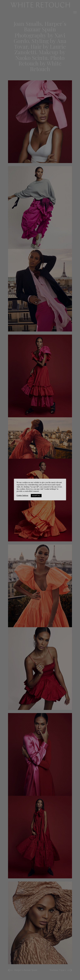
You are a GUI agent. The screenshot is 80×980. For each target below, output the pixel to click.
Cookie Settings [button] (22, 496)
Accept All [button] (36, 496)
